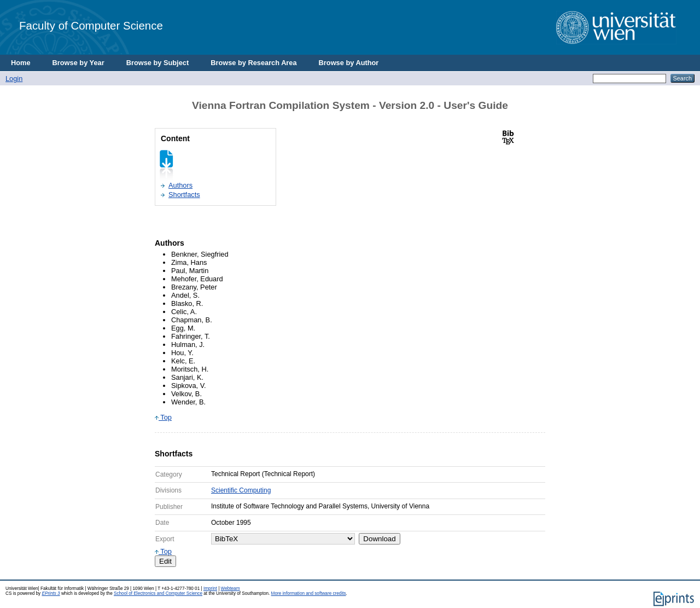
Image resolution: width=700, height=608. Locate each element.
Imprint (210, 589)
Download (379, 539)
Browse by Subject (158, 63)
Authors (180, 185)
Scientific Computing (241, 490)
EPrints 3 (51, 593)
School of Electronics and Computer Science (158, 593)
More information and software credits (309, 593)
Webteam (231, 589)
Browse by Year (78, 63)
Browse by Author (349, 63)
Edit (165, 561)
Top (163, 417)
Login (14, 79)
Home (21, 63)
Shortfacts (184, 195)
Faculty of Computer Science (91, 25)
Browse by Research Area (253, 63)
